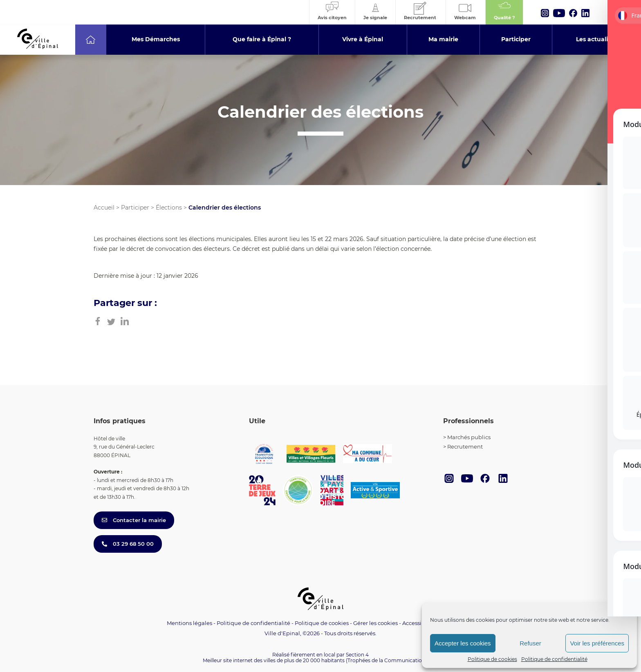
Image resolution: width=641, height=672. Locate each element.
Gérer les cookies (375, 623)
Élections (169, 208)
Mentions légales (189, 623)
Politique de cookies (492, 659)
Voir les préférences (597, 643)
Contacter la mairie (134, 520)
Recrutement (465, 447)
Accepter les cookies (463, 643)
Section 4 (357, 655)
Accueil (104, 208)
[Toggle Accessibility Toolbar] (622, 584)
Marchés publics (469, 437)
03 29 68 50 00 (128, 544)
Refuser (530, 643)
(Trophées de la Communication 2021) (392, 660)
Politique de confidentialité (554, 659)
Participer (135, 208)
